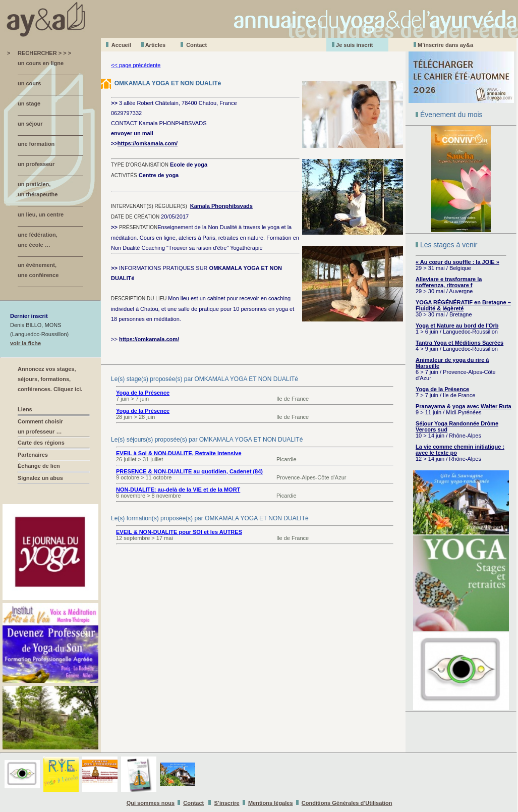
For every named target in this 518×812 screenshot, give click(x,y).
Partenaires (33, 455)
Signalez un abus (40, 478)
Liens (25, 409)
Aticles (155, 45)
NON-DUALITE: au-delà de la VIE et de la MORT (178, 490)
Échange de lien (39, 466)
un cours (29, 83)
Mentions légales (271, 803)
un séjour (30, 124)
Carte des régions (41, 443)
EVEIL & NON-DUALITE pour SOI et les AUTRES (179, 532)
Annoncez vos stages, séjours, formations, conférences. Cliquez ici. (50, 379)
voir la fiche (25, 343)
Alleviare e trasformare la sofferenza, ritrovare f (449, 282)
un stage (29, 103)
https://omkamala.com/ (148, 143)
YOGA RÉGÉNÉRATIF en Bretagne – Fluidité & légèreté (463, 305)
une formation (36, 144)
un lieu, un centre (41, 214)
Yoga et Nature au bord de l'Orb (457, 326)
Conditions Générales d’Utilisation (347, 803)
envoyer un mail (132, 133)
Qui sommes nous (151, 803)
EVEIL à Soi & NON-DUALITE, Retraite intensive (179, 453)
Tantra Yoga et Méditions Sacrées (459, 343)
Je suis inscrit (354, 45)
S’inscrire (227, 803)
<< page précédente (136, 65)
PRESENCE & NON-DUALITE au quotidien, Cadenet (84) (189, 471)
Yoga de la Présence (442, 389)
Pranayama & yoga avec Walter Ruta (464, 406)
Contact (196, 45)
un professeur (36, 164)
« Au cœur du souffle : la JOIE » (457, 262)
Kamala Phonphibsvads (221, 206)
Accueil (121, 45)
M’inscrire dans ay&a (445, 45)
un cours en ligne (41, 63)
